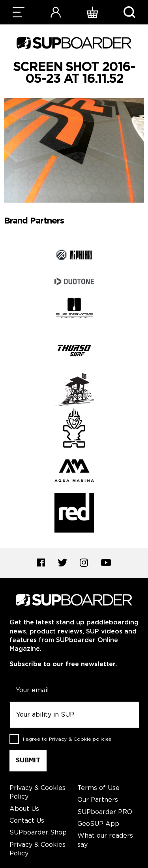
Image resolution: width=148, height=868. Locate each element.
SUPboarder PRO (105, 812)
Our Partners (98, 800)
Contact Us (27, 821)
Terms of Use (98, 788)
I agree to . (68, 739)
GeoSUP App (98, 824)
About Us (24, 809)
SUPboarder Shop (38, 833)
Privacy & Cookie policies (80, 739)
